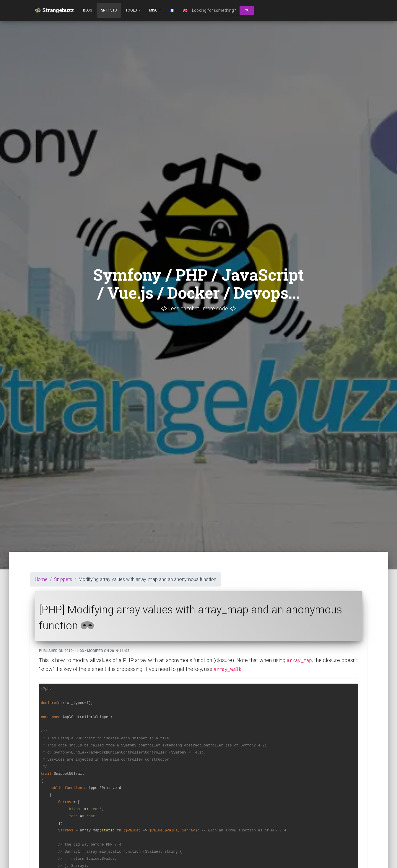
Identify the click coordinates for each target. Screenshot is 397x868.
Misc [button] (154, 10)
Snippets (109, 10)
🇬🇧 (185, 10)
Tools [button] (132, 10)
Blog (88, 10)
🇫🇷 (172, 10)
